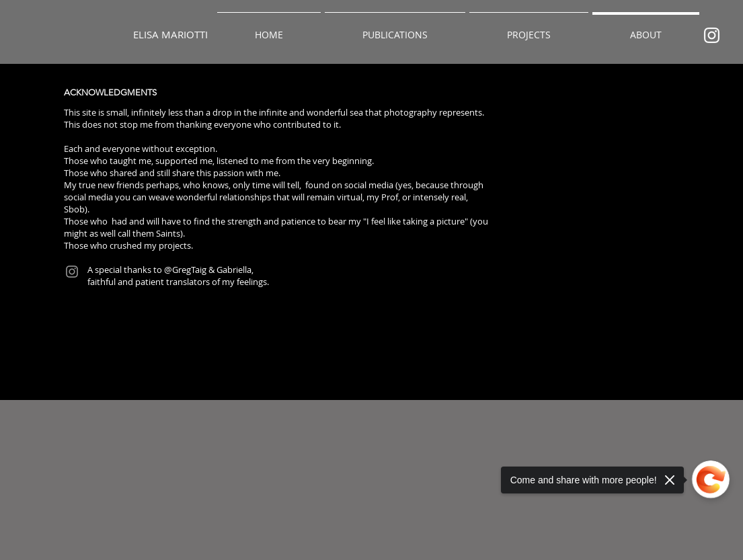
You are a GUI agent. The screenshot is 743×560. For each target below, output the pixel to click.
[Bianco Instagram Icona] (712, 35)
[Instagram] (72, 272)
